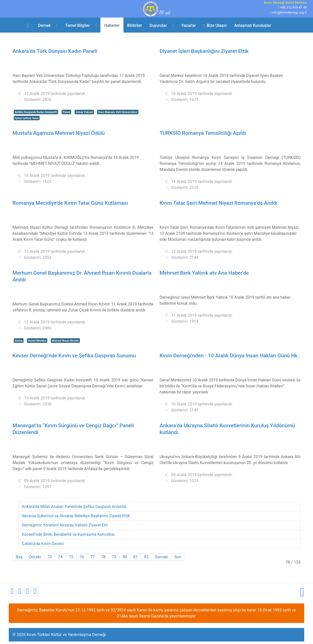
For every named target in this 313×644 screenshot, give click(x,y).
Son (178, 557)
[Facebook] (12, 591)
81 (136, 557)
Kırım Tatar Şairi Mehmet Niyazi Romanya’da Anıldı (218, 203)
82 (146, 557)
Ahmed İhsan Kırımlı (65, 341)
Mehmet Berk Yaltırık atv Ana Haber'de (204, 273)
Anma (19, 341)
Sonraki (161, 557)
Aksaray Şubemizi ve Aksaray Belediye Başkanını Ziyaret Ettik (76, 516)
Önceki (35, 557)
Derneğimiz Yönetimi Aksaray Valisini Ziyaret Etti (65, 525)
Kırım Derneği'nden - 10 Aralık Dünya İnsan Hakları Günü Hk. (229, 356)
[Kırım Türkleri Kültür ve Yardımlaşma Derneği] (156, 8)
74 (60, 557)
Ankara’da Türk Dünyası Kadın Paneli (55, 51)
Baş (19, 557)
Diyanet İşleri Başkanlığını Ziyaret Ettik (204, 51)
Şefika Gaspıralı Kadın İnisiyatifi (36, 112)
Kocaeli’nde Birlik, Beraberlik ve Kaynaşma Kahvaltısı (68, 534)
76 (82, 557)
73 (50, 557)
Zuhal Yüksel (84, 112)
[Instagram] (35, 591)
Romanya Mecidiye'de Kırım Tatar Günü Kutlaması (70, 203)
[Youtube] (27, 591)
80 (125, 557)
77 (93, 557)
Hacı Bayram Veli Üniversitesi (118, 112)
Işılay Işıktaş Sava (27, 118)
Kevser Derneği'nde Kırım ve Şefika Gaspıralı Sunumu (74, 356)
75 (71, 557)
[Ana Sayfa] (29, 25)
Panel (66, 112)
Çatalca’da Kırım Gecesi (43, 544)
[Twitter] (20, 591)
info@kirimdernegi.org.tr (289, 12)
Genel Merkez (37, 341)
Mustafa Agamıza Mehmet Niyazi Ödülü (59, 133)
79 (114, 557)
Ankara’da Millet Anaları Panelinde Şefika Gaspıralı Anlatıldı (74, 507)
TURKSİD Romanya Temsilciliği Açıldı (203, 133)
